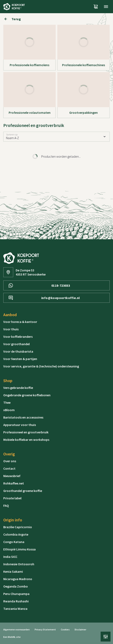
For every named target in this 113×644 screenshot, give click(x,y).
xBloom (9, 410)
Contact (9, 468)
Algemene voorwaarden (16, 629)
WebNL (12, 637)
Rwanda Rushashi (16, 601)
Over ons (10, 461)
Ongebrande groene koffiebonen (27, 395)
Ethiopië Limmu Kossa (19, 549)
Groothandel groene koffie (23, 491)
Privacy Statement (45, 629)
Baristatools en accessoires (23, 417)
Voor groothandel (16, 344)
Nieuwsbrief (12, 476)
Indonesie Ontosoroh (19, 564)
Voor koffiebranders (18, 337)
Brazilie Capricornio (18, 527)
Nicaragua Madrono (18, 579)
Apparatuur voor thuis (20, 425)
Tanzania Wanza (15, 609)
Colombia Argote (16, 534)
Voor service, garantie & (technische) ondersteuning (41, 366)
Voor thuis (11, 329)
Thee (7, 402)
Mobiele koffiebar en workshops (26, 440)
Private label (12, 498)
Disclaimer (80, 629)
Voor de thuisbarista (18, 351)
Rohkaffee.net (14, 483)
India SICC (10, 557)
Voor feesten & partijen (20, 359)
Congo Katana (14, 542)
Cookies (65, 629)
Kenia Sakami (13, 571)
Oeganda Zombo (16, 586)
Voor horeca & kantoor (20, 322)
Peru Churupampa (16, 594)
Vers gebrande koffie (18, 388)
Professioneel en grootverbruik (26, 432)
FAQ (6, 506)
